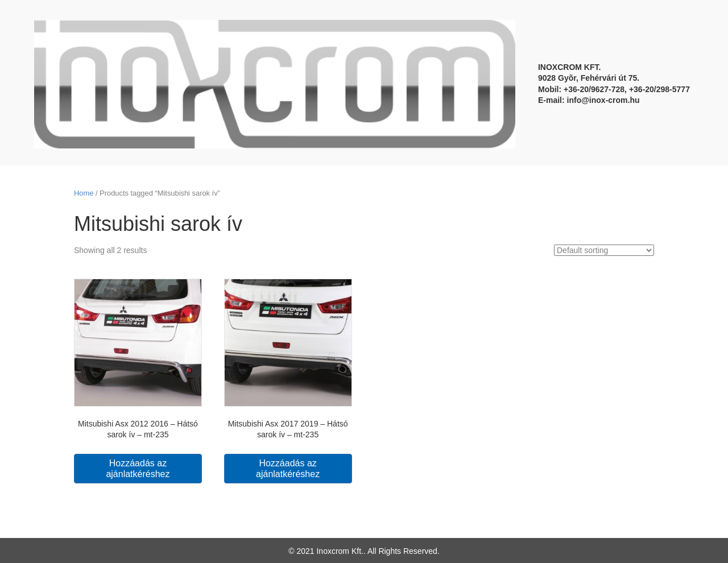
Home (84, 193)
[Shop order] (604, 250)
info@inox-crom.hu (603, 100)
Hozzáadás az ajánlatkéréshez (138, 469)
